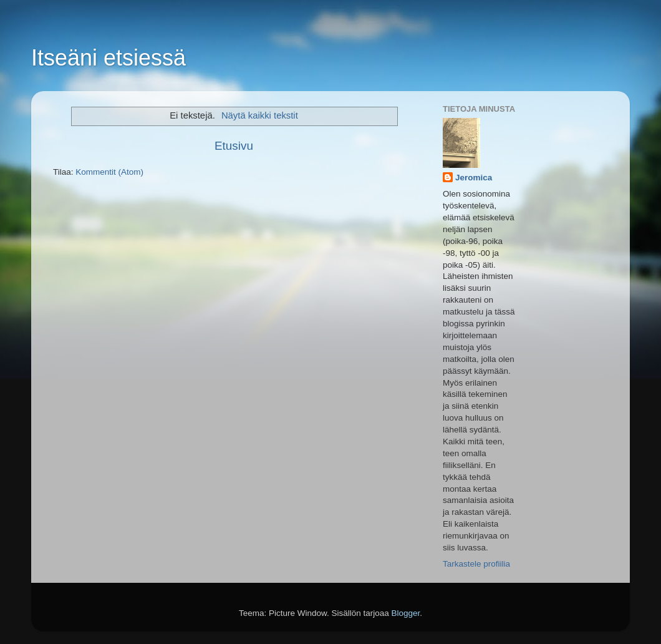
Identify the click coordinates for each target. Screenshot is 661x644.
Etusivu (234, 146)
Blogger (406, 613)
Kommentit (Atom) (109, 172)
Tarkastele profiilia (476, 564)
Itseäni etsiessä (109, 58)
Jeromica (474, 178)
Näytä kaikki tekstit (260, 115)
